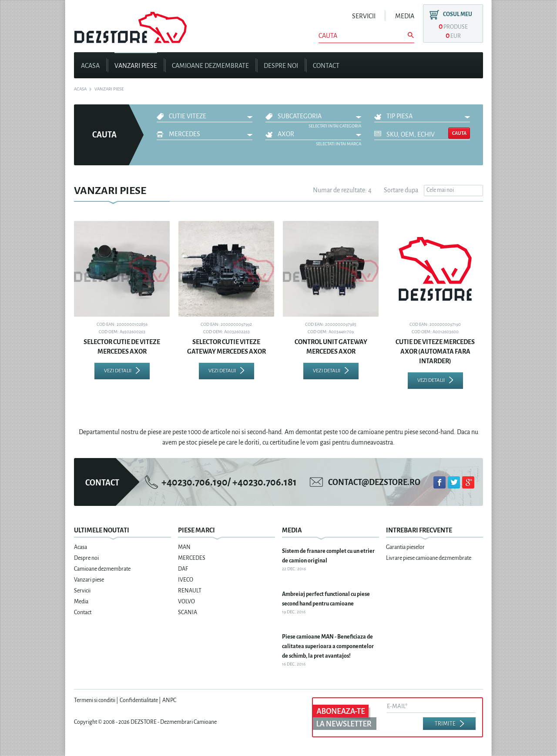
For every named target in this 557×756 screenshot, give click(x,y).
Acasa (90, 66)
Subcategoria (300, 116)
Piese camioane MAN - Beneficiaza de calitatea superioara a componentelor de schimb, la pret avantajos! (328, 646)
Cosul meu (458, 14)
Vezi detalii (118, 371)
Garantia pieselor (405, 547)
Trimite (445, 724)
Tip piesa (399, 116)
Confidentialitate (139, 700)
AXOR (286, 134)
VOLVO (186, 602)
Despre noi (281, 66)
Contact (326, 66)
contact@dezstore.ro (374, 482)
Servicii (364, 16)
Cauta (459, 133)
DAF (183, 569)
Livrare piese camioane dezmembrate (429, 558)
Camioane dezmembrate (210, 66)
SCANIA (188, 612)
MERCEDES (185, 134)
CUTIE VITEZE (188, 116)
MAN (184, 547)
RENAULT (190, 591)
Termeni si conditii (95, 700)
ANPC (169, 700)
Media (405, 16)
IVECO (186, 580)
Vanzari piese (136, 66)
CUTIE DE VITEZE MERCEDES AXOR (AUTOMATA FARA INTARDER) (435, 351)
